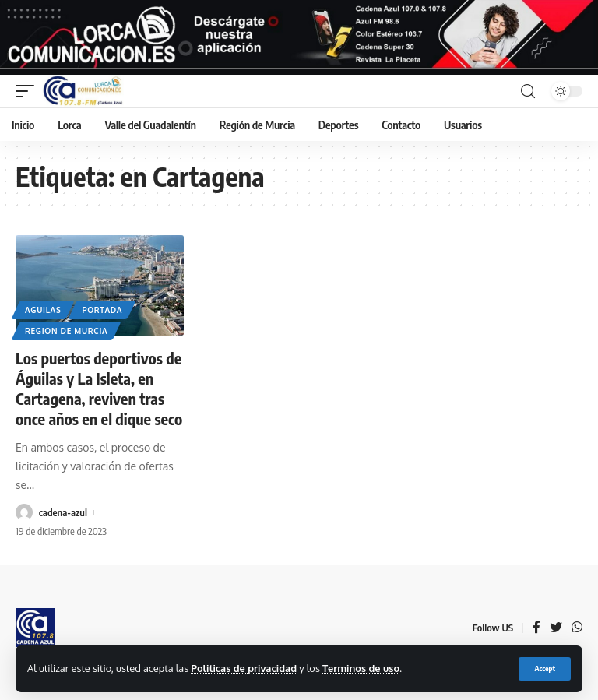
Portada (102, 310)
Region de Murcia (66, 331)
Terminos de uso (361, 668)
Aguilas (43, 310)
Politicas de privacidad (244, 668)
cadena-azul (63, 512)
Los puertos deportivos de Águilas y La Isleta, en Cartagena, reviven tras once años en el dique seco (99, 388)
